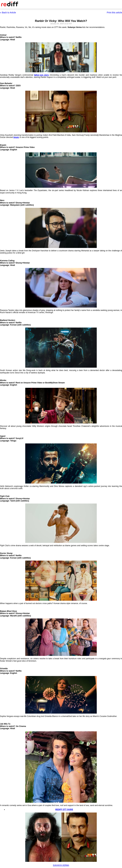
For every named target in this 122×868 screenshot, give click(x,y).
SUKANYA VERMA (61, 865)
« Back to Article (8, 13)
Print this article (114, 13)
